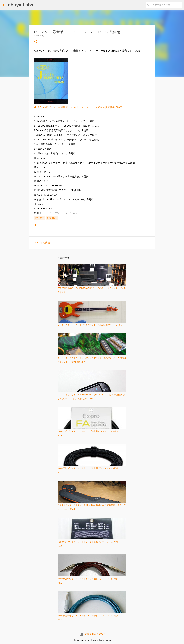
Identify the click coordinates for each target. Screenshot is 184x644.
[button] (36, 42)
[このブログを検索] (167, 5)
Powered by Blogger (92, 634)
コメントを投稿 (42, 243)
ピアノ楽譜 (39, 218)
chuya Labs (21, 5)
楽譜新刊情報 (52, 218)
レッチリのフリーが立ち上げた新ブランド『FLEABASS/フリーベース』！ (91, 325)
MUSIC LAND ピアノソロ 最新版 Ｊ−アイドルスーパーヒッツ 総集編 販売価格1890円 (78, 107)
